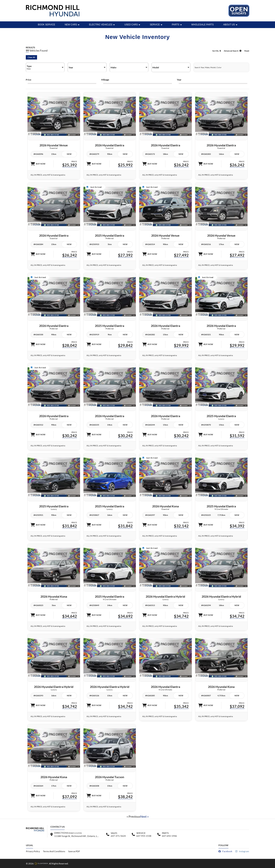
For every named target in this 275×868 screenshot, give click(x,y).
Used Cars (132, 25)
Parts (177, 25)
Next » (144, 816)
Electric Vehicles (102, 25)
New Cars (72, 25)
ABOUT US (230, 25)
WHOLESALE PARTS (203, 25)
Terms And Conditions (54, 851)
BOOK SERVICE (46, 25)
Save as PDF (74, 851)
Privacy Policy (33, 851)
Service (156, 25)
